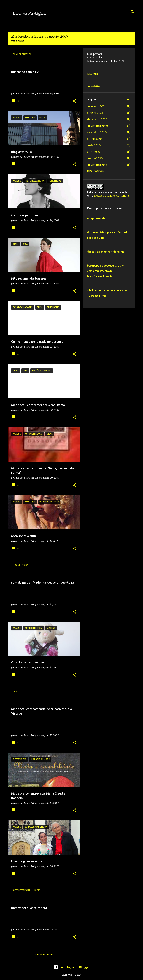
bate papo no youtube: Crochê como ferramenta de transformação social (105, 271)
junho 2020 (94, 139)
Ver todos (18, 41)
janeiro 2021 (95, 113)
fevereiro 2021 (96, 106)
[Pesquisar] (133, 12)
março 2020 (95, 158)
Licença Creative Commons (112, 196)
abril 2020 (94, 152)
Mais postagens (44, 955)
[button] (75, 101)
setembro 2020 (97, 132)
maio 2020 (94, 145)
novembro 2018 (97, 165)
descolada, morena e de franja (106, 252)
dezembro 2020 (97, 119)
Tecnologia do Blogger (72, 967)
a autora (92, 74)
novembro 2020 (97, 126)
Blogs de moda (96, 218)
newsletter (94, 86)
